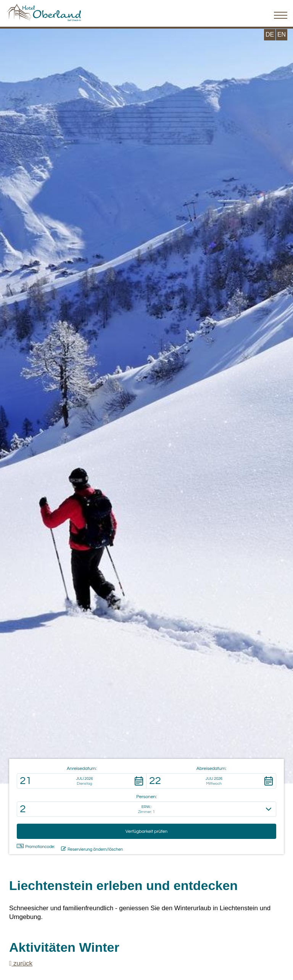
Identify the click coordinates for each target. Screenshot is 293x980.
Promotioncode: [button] (36, 846)
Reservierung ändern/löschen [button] (92, 849)
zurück (21, 963)
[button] (82, 781)
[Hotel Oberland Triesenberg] (44, 10)
